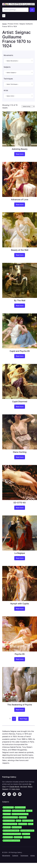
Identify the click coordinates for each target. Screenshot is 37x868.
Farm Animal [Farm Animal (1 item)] (23, 824)
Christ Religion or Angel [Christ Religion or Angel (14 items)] (27, 831)
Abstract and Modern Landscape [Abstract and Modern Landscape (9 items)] (12, 840)
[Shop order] (28, 106)
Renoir (30, 787)
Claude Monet (14, 787)
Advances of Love (20, 199)
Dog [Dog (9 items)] (31, 824)
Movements (6, 856)
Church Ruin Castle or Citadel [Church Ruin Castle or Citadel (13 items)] (11, 831)
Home (4, 24)
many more (16, 789)
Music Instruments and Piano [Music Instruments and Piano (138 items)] (20, 814)
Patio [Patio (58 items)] (29, 811)
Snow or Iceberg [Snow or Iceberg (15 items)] (20, 807)
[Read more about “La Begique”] (20, 558)
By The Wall (20, 300)
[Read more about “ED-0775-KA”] (20, 508)
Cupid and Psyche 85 (20, 351)
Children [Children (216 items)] (26, 834)
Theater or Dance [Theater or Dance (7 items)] (8, 807)
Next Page (23, 719)
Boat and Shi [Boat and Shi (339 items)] (8, 837)
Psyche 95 (20, 654)
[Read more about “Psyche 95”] (20, 659)
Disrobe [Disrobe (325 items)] (7, 827)
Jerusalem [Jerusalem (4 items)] (23, 817)
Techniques (24, 856)
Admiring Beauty (20, 149)
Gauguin (5, 789)
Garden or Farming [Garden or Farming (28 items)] (9, 821)
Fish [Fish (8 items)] (19, 821)
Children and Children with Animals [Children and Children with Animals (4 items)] (12, 834)
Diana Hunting (20, 452)
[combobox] (19, 61)
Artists (33, 856)
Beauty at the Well (20, 250)
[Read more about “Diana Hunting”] (20, 457)
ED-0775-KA (20, 503)
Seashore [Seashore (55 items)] (7, 811)
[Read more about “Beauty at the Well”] (20, 255)
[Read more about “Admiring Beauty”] (20, 154)
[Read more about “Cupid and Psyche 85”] (20, 356)
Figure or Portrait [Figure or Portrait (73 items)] (28, 821)
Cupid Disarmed (20, 402)
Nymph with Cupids (20, 604)
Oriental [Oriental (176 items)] (7, 814)
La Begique (20, 553)
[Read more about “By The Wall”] (20, 306)
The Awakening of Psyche (20, 705)
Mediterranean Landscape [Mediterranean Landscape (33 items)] (10, 817)
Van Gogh (24, 787)
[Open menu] (4, 16)
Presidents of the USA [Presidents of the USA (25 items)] (19, 811)
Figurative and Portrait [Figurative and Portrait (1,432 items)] (10, 824)
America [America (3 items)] (27, 837)
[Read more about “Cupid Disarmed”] (20, 407)
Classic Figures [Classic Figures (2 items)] (17, 827)
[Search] (32, 10)
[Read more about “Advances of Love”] (20, 205)
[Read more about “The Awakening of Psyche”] (20, 710)
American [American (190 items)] (18, 837)
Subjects (15, 856)
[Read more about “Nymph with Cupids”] (20, 609)
